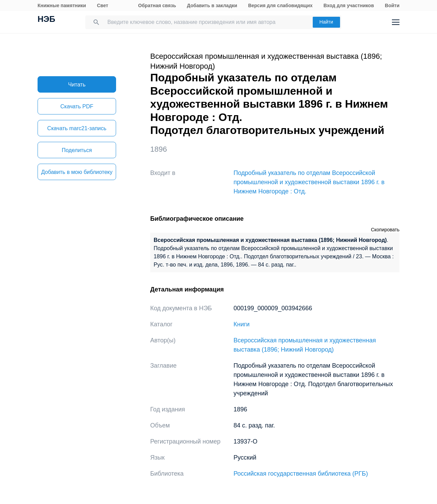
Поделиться (77, 150)
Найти (326, 22)
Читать (77, 85)
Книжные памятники (62, 5)
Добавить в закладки (212, 5)
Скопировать (385, 230)
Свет (103, 5)
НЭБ (46, 20)
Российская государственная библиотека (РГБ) (301, 474)
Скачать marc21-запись (77, 128)
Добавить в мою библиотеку (77, 172)
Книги (242, 324)
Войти (392, 5)
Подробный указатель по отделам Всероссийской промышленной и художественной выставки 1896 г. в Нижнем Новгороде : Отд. (309, 182)
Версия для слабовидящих (280, 5)
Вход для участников (349, 5)
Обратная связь (157, 5)
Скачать (77, 106)
